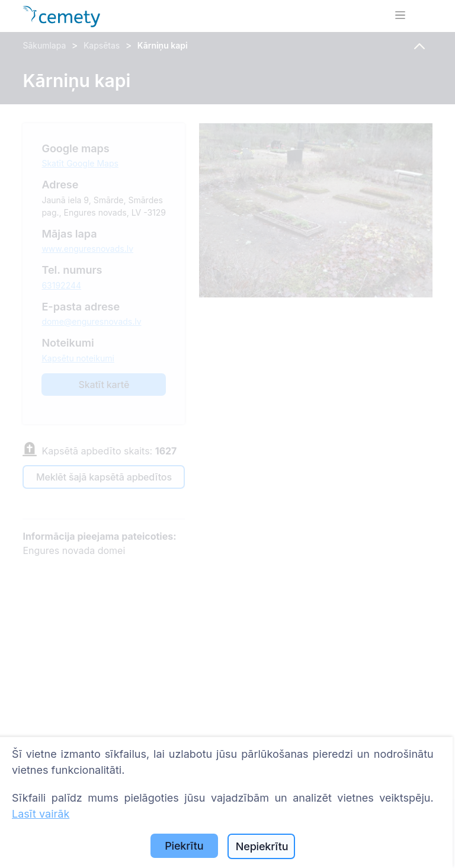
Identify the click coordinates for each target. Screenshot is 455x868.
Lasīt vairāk (41, 814)
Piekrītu (184, 846)
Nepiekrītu (262, 846)
